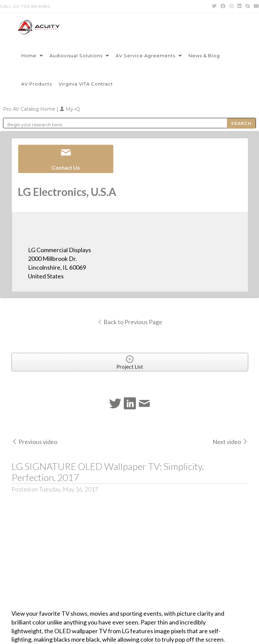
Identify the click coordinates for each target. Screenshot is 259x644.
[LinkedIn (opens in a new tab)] (239, 6)
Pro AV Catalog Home (30, 109)
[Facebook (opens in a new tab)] (223, 6)
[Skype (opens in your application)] (248, 6)
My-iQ (70, 109)
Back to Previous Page (130, 322)
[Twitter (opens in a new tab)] (214, 6)
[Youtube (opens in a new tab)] (255, 6)
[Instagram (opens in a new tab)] (231, 6)
